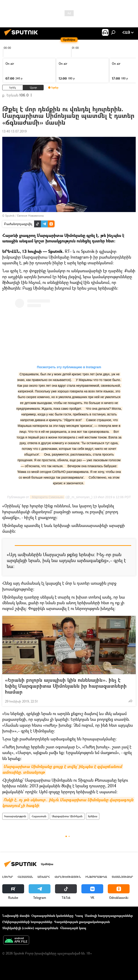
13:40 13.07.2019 (14, 131)
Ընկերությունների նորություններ (27, 922)
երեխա (93, 816)
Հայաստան (39, 816)
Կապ (79, 916)
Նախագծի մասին (16, 916)
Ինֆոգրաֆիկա (96, 877)
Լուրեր (8, 877)
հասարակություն (15, 816)
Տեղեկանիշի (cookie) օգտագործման (30, 928)
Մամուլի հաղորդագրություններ (109, 916)
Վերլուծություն (68, 877)
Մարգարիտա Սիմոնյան (67, 816)
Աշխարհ (44, 877)
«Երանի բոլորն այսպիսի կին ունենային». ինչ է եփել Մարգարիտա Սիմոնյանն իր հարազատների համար (66, 686)
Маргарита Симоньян (47, 497)
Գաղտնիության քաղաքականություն (82, 922)
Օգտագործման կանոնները (52, 916)
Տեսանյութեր (122, 877)
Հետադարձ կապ (73, 928)
